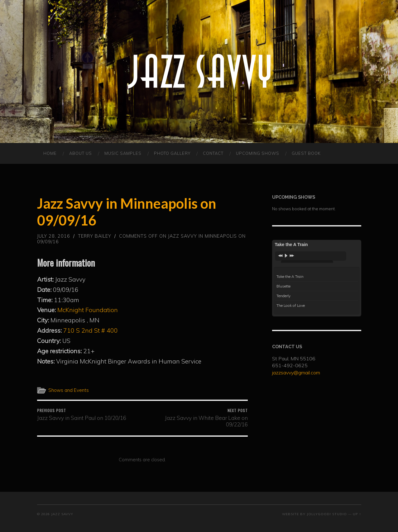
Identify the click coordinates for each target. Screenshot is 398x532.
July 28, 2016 (54, 236)
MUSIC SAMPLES (123, 153)
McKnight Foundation (88, 310)
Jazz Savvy (62, 514)
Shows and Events (69, 390)
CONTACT (213, 153)
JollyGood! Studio (327, 514)
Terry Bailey (95, 236)
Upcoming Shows (258, 153)
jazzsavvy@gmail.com (296, 373)
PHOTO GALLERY (172, 153)
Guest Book (306, 153)
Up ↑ (357, 514)
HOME (50, 153)
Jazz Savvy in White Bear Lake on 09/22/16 (196, 418)
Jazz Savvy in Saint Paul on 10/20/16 (82, 414)
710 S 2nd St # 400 (91, 330)
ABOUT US (81, 153)
